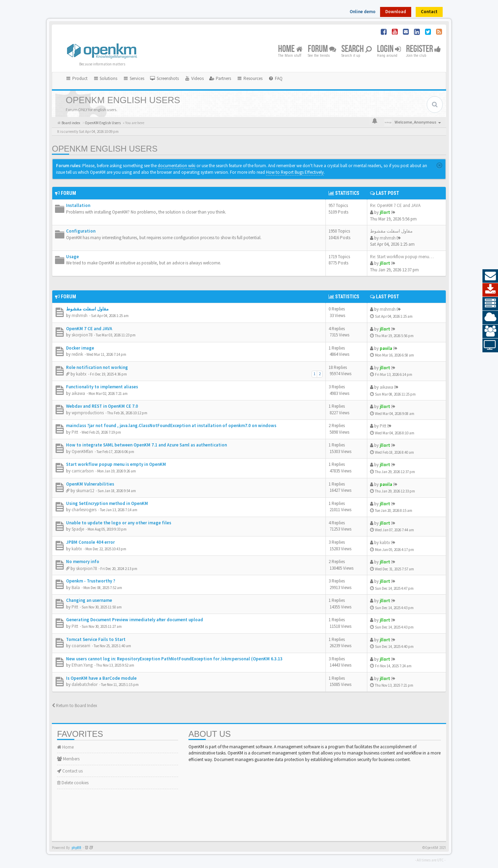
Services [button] (133, 78)
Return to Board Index (75, 706)
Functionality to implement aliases (102, 387)
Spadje (78, 529)
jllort (385, 212)
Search (357, 49)
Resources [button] (250, 78)
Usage (72, 257)
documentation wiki (177, 166)
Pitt (75, 432)
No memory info (83, 562)
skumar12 (85, 491)
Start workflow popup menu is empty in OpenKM (116, 464)
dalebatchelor (85, 684)
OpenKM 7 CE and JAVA (89, 329)
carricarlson (83, 471)
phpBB (76, 848)
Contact (429, 12)
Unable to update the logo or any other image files (119, 523)
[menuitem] (164, 79)
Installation (78, 205)
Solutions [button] (105, 78)
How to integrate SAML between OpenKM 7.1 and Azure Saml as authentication (146, 445)
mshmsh (388, 238)
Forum (322, 49)
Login (389, 49)
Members (68, 759)
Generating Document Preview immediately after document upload (135, 620)
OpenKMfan (82, 451)
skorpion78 (82, 335)
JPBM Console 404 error (90, 542)
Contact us (70, 771)
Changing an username (89, 600)
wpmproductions (88, 413)
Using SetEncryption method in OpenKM (107, 503)
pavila (386, 348)
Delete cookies (73, 783)
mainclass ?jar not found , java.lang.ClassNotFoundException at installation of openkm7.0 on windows (171, 426)
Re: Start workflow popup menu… (402, 257)
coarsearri (81, 646)
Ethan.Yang (82, 665)
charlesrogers (84, 510)
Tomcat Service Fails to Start (96, 639)
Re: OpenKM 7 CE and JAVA (395, 205)
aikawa (78, 393)
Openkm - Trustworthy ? (91, 581)
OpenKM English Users (105, 149)
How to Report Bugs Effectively (295, 172)
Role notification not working (97, 367)
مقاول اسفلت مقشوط (391, 231)
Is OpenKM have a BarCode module (101, 678)
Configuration (81, 231)
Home (290, 49)
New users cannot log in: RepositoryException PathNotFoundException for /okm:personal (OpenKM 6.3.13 (174, 659)
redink (77, 354)
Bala (76, 587)
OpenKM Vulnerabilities (90, 484)
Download (396, 12)
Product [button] (76, 78)
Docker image (80, 348)
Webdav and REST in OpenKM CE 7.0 (102, 406)
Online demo (363, 12)
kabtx (81, 374)
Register (423, 49)
